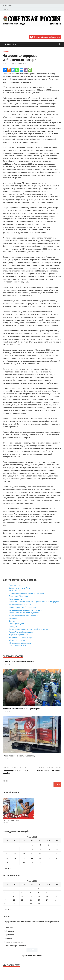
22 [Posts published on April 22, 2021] (31, 900)
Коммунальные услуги (14, 942)
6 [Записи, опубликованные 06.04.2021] (15, 849)
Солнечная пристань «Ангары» (21, 588)
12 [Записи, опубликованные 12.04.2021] (7, 854)
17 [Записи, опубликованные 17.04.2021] (49, 854)
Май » (10, 869)
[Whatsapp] (17, 70)
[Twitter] (13, 70)
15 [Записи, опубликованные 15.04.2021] (32, 854)
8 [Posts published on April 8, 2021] (30, 892)
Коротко (12, 621)
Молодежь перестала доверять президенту (26, 610)
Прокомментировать (19, 63)
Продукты (9, 927)
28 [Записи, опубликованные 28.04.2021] (24, 862)
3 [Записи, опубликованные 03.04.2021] (49, 845)
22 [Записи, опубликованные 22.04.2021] (32, 858)
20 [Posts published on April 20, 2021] (14, 900)
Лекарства (10, 931)
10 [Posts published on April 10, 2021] (47, 892)
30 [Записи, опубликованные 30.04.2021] (40, 862)
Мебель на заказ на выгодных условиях (24, 613)
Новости (6, 52)
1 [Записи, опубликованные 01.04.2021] (32, 845)
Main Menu (12, 44)
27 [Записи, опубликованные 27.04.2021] (15, 862)
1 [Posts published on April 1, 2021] (30, 889)
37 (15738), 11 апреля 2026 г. (11, 820)
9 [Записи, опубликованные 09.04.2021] (40, 849)
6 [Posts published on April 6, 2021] (13, 892)
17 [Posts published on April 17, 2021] (47, 896)
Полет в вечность (15, 599)
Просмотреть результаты (32, 956)
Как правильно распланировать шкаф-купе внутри (28, 629)
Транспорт (10, 935)
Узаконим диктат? (16, 585)
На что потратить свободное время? (23, 607)
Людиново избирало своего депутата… (24, 615)
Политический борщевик (18, 596)
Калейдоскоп (14, 626)
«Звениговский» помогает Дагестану (19, 756)
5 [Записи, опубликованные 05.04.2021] (7, 849)
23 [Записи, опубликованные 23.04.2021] (40, 858)
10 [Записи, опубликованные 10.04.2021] (49, 849)
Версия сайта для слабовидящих (45, 37)
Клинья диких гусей (16, 624)
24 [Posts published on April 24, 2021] (47, 900)
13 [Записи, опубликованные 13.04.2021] (15, 854)
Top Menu (8, 6)
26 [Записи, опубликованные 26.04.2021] (7, 862)
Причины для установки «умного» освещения (26, 593)
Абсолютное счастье (17, 640)
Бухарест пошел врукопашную (21, 637)
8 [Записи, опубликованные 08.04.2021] (32, 849)
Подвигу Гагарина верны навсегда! (18, 661)
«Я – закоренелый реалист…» (20, 643)
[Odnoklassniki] (9, 70)
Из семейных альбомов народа (21, 632)
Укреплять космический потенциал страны (22, 709)
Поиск (5, 781)
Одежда (9, 938)
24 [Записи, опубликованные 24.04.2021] (49, 858)
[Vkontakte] (5, 70)
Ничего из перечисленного (16, 946)
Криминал (13, 618)
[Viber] (26, 70)
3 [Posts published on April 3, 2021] (47, 889)
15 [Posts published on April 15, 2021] (31, 896)
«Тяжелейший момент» (18, 646)
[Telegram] (21, 70)
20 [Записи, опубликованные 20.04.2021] (15, 858)
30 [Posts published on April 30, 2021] (39, 904)
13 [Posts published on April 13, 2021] (14, 896)
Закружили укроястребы (18, 635)
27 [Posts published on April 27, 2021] (14, 904)
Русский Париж (15, 591)
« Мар (5, 869)
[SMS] (30, 70)
